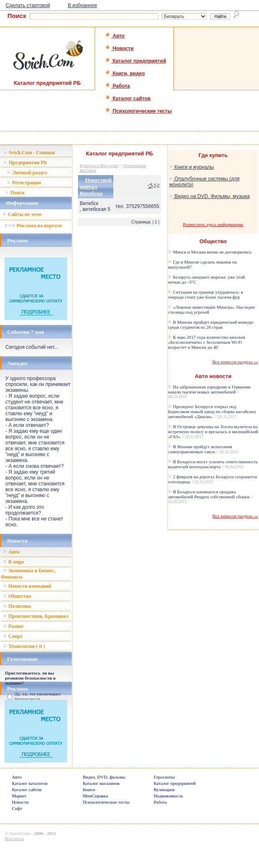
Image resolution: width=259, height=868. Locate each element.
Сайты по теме (22, 214)
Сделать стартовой (28, 5)
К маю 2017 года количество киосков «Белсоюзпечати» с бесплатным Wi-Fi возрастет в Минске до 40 (207, 342)
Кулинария (164, 789)
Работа (118, 86)
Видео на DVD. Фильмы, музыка (210, 196)
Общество (17, 596)
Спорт (13, 636)
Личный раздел (27, 173)
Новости (119, 48)
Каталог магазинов (101, 783)
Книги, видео (125, 74)
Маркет (19, 796)
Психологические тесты (138, 111)
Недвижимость (168, 796)
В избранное (82, 5)
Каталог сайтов (128, 99)
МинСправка (95, 796)
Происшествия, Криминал (36, 616)
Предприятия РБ (25, 162)
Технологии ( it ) (24, 646)
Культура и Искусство (99, 166)
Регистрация (24, 183)
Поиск (15, 193)
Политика (17, 606)
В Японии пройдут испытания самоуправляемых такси (203, 449)
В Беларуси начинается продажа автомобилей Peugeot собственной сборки (211, 496)
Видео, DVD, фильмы (104, 777)
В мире (14, 562)
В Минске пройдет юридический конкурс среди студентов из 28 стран (211, 325)
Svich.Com (20, 833)
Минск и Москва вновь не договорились (210, 252)
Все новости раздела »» (235, 362)
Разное (13, 626)
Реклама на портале (33, 226)
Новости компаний (27, 586)
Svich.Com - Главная (29, 152)
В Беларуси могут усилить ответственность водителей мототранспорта (213, 464)
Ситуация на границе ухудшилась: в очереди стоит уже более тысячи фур (206, 294)
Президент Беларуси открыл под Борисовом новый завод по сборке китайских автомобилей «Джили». (212, 411)
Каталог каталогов (30, 783)
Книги (89, 789)
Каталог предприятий (136, 61)
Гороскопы (164, 777)
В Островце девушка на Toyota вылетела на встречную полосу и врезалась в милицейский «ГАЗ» (213, 431)
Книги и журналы (192, 167)
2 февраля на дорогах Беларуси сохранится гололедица (212, 479)
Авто (115, 36)
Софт (17, 808)
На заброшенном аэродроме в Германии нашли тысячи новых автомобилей (209, 392)
